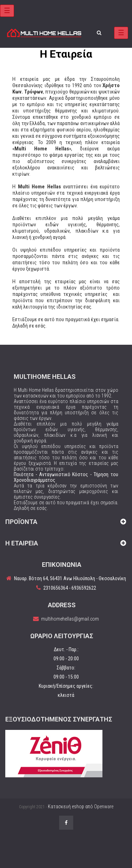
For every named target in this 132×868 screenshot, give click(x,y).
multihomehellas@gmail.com (70, 619)
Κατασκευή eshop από (81, 807)
